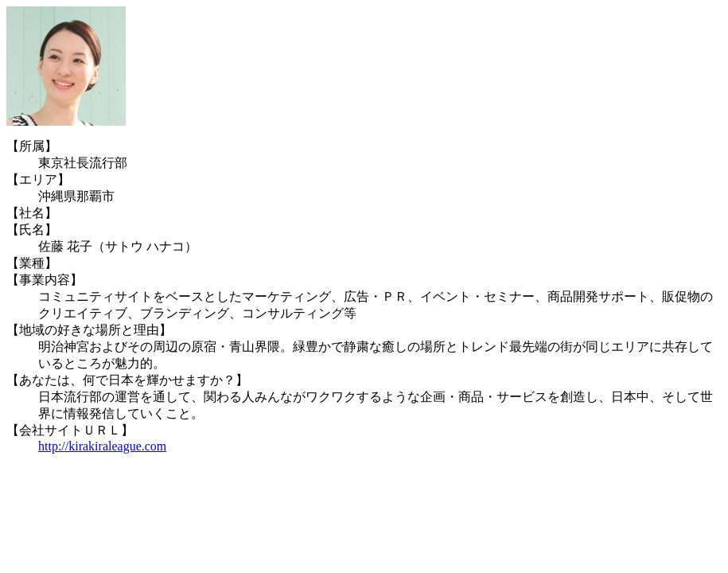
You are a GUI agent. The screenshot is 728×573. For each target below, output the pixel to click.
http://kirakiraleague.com (102, 446)
